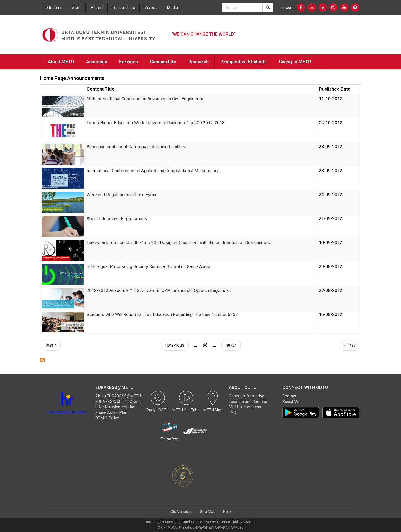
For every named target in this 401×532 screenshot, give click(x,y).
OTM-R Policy (107, 418)
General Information (247, 396)
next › (231, 345)
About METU (61, 62)
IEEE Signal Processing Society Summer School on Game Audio (148, 267)
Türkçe (285, 8)
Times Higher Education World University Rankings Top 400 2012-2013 (156, 123)
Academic (96, 62)
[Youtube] (344, 8)
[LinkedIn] (322, 8)
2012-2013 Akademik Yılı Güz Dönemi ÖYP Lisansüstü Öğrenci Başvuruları (159, 291)
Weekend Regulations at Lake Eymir (122, 195)
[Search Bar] (242, 8)
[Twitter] (312, 8)
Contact (289, 396)
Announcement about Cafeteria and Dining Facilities (137, 147)
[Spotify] (355, 8)
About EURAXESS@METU (118, 396)
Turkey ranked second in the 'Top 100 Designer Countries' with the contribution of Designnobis (178, 243)
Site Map (208, 512)
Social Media (294, 402)
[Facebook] (301, 8)
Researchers (124, 8)
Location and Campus (248, 402)
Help (227, 512)
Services (128, 62)
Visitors (151, 8)
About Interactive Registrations (117, 219)
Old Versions (181, 512)
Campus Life (163, 62)
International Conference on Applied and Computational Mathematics (153, 171)
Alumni (97, 8)
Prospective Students (244, 62)
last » (51, 345)
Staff (77, 8)
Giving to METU (295, 62)
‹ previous (175, 345)
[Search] (268, 8)
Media (173, 8)
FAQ (233, 412)
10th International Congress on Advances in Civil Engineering (146, 99)
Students (54, 8)
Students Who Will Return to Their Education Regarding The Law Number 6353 (162, 314)
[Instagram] (333, 8)
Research (198, 62)
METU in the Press (245, 407)
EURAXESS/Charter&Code (118, 402)
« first (349, 345)
